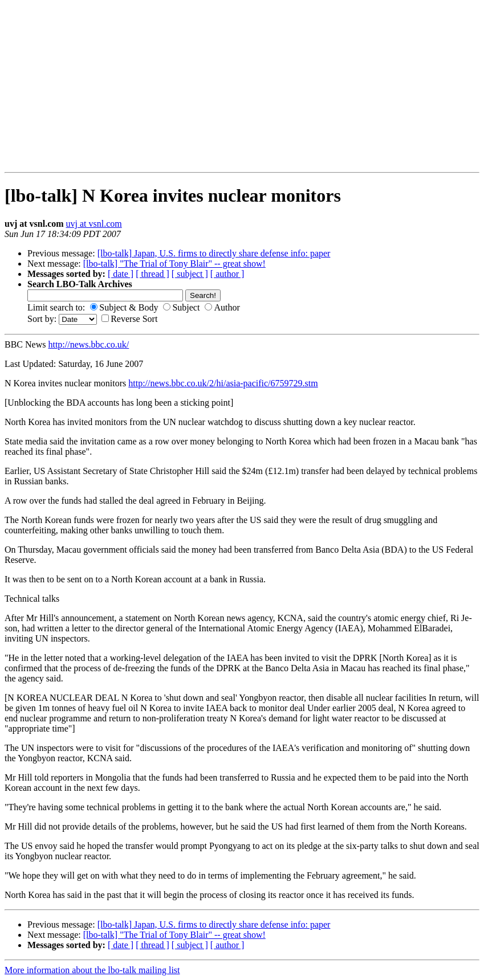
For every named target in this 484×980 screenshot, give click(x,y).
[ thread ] (152, 274)
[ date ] (121, 274)
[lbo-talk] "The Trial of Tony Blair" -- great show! (174, 264)
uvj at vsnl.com (94, 224)
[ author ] (227, 274)
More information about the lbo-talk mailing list (92, 970)
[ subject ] (190, 274)
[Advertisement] (40, 86)
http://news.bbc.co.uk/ (88, 344)
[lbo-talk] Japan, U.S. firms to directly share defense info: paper (214, 253)
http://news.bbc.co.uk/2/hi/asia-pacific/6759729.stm (223, 383)
